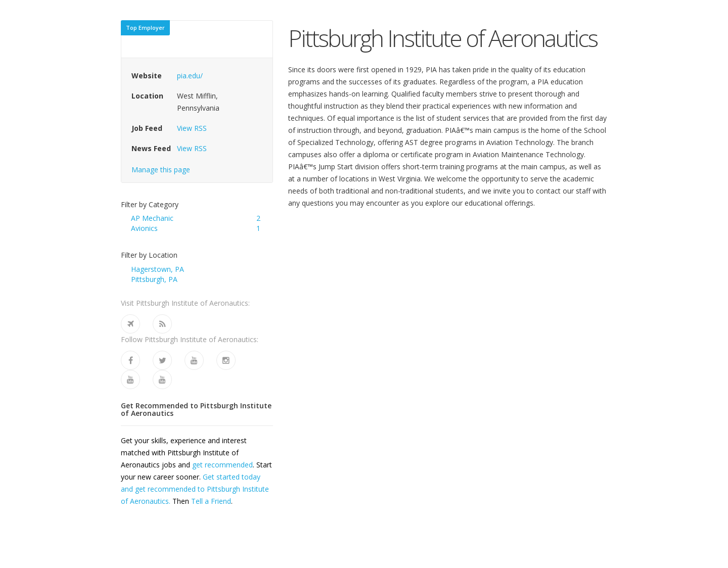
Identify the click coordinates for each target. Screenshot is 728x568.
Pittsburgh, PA (154, 279)
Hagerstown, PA (157, 269)
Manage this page (161, 170)
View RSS (192, 128)
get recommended (222, 465)
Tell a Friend (211, 501)
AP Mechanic (152, 218)
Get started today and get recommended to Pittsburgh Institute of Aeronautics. (195, 489)
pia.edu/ (190, 76)
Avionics (144, 228)
